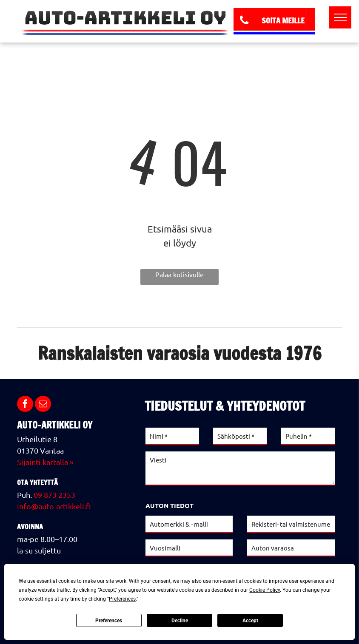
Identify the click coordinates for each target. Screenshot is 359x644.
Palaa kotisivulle (179, 274)
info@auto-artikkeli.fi (54, 506)
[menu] (340, 17)
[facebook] (25, 405)
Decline (180, 621)
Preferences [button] (122, 599)
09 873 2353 (54, 495)
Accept (250, 621)
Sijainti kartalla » (45, 462)
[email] (43, 405)
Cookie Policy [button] (265, 590)
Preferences (109, 621)
